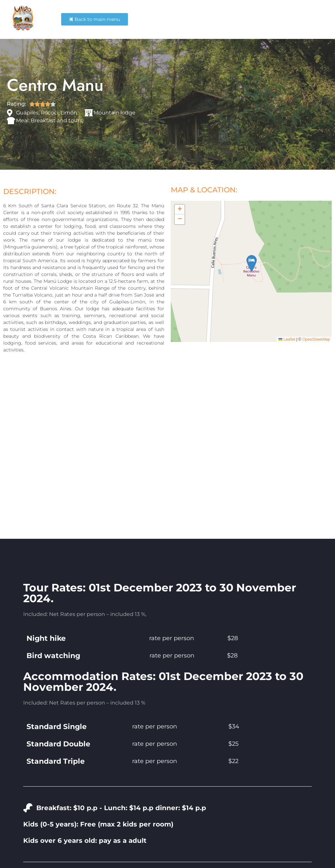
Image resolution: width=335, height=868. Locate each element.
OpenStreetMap (316, 339)
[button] (180, 210)
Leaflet (287, 339)
